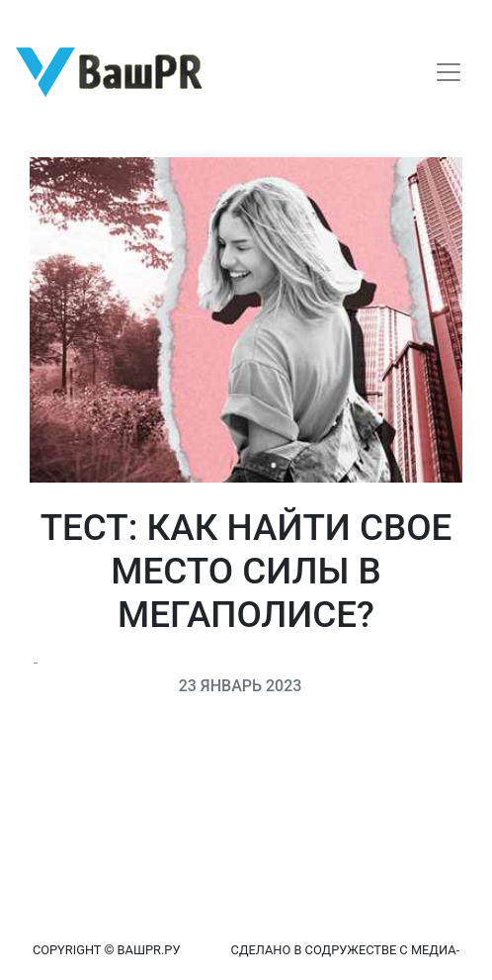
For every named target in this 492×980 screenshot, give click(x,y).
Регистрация (54, 17)
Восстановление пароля (196, 17)
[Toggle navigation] (449, 72)
